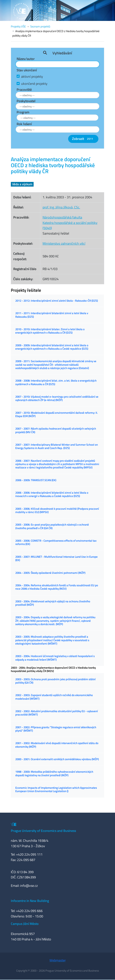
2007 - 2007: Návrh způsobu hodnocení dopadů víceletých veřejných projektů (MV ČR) (56, 430)
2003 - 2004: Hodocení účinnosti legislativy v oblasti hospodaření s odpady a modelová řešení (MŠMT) (55, 658)
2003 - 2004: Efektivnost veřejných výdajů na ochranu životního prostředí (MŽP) (53, 603)
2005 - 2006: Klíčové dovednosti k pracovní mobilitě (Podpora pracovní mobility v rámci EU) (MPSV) (57, 510)
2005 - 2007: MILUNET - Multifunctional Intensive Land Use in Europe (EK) (56, 558)
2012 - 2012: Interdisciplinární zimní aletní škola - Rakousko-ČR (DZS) (57, 301)
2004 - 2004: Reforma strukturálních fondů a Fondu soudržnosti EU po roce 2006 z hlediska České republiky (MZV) (57, 587)
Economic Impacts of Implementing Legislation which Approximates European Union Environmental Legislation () (56, 789)
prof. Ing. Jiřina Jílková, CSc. (61, 207)
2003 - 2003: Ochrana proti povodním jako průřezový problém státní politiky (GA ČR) (55, 681)
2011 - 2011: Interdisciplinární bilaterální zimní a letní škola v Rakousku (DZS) (52, 315)
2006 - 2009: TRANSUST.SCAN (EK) (36, 480)
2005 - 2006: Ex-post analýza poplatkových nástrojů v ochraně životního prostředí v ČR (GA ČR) (52, 526)
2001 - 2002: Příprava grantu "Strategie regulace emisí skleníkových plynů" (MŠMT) (56, 729)
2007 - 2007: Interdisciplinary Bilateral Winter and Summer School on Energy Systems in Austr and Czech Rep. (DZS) (57, 446)
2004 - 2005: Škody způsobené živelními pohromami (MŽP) (50, 573)
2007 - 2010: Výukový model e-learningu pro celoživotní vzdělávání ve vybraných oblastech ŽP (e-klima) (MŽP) (57, 398)
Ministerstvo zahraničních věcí (64, 243)
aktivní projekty (32, 76)
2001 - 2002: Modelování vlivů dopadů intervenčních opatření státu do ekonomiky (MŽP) (57, 745)
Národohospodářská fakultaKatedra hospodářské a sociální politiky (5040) (70, 223)
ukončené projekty (34, 84)
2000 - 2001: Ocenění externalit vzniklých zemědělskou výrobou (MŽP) (57, 759)
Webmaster (58, 960)
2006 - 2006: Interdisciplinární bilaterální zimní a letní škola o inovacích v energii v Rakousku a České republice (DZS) (52, 494)
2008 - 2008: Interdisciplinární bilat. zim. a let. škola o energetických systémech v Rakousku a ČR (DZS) (56, 382)
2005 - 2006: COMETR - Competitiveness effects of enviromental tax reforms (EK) (56, 542)
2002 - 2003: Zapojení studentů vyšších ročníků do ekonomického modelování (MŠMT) (54, 697)
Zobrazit (83, 139)
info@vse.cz (29, 886)
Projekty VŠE (18, 26)
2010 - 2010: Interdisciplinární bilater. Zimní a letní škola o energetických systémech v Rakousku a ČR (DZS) (50, 331)
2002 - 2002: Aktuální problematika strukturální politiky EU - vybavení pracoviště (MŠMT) (57, 713)
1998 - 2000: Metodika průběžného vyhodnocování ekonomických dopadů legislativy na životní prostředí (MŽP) (54, 773)
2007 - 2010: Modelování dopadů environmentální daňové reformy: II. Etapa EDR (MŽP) (57, 414)
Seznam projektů (40, 26)
